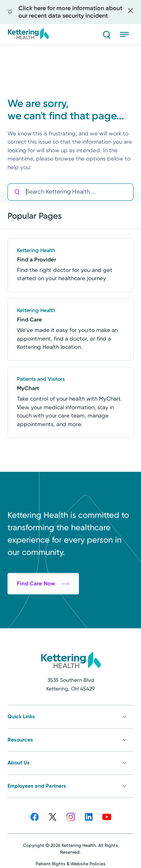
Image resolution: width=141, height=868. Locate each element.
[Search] (106, 35)
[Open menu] (127, 35)
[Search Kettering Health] (80, 192)
